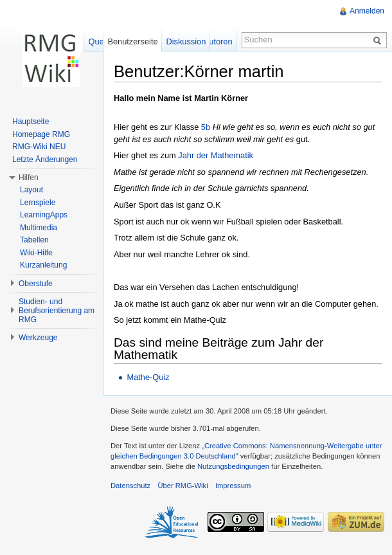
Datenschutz (130, 486)
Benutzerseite (132, 41)
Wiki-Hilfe (36, 253)
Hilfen (29, 177)
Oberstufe (36, 284)
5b (206, 127)
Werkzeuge (38, 338)
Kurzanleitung (43, 265)
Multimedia (39, 228)
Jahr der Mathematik (216, 155)
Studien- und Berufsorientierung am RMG (57, 311)
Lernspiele (38, 203)
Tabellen (34, 240)
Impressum (233, 486)
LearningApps (44, 215)
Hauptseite (31, 122)
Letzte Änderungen (45, 159)
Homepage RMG (41, 134)
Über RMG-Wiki (183, 486)
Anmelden (367, 11)
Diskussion (186, 41)
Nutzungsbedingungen (233, 466)
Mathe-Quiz (148, 377)
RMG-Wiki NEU (39, 147)
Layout (31, 190)
